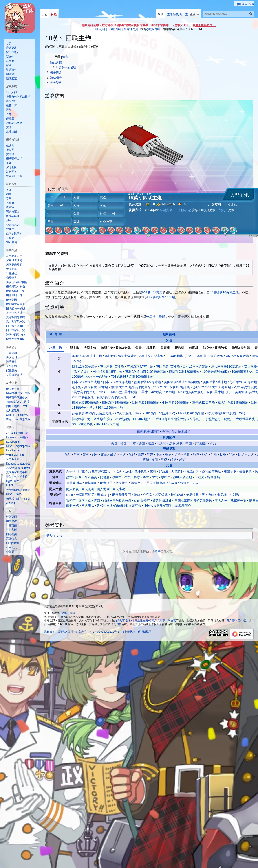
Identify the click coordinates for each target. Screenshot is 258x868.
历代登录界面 (121, 495)
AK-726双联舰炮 (238, 356)
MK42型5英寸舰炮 (191, 392)
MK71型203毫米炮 (191, 413)
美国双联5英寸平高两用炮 (182, 382)
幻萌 (119, 624)
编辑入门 (101, 29)
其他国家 (201, 443)
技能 (153, 471)
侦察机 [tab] (194, 348)
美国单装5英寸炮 (215, 382)
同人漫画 (88, 489)
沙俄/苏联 (176, 443)
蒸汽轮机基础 (162, 501)
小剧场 (234, 495)
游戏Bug (103, 495)
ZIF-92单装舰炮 (83, 397)
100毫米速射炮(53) (215, 372)
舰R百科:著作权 (236, 620)
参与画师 (91, 483)
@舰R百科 (153, 29)
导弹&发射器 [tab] (241, 348)
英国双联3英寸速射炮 (87, 356)
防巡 (241, 454)
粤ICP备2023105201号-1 (104, 632)
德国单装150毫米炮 (85, 403)
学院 (155, 477)
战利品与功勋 (212, 471)
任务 (119, 471)
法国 (151, 443)
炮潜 (196, 454)
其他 (169, 465)
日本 (133, 443)
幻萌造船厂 (142, 501)
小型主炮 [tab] (55, 348)
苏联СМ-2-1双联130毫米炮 (212, 387)
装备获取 (245, 471)
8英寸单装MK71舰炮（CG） (227, 413)
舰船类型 (169, 449)
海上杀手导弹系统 (100, 419)
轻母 (77, 454)
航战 (104, 454)
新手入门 (73, 471)
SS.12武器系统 (82, 424)
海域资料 (178, 471)
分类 (50, 536)
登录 (158, 552)
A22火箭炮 (123, 419)
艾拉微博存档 (156, 483)
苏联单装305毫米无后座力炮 (92, 413)
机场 (173, 460)
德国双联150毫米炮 (116, 403)
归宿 (82, 501)
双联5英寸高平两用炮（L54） (117, 397)
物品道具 (192, 495)
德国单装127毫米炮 (147, 382)
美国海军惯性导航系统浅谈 (193, 501)
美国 (114, 443)
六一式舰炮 (100, 377)
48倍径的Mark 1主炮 (161, 297)
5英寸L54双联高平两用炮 (157, 392)
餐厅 (137, 477)
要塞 (155, 460)
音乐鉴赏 (91, 477)
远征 (128, 471)
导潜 (177, 454)
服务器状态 (128, 632)
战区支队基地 (183, 477)
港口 (164, 460)
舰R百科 (169, 334)
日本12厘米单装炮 (85, 366)
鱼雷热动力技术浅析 (176, 432)
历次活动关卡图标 (214, 495)
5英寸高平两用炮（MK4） (90, 392)
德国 (142, 443)
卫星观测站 (74, 483)
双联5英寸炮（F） (219, 392)
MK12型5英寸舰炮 (124, 392)
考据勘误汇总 (85, 495)
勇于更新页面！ (205, 25)
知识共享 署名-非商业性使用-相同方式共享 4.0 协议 (145, 620)
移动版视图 (145, 632)
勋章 (69, 477)
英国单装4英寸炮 (168, 366)
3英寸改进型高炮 (151, 356)
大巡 (251, 454)
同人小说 (119, 489)
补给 (205, 454)
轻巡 (150, 454)
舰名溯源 (94, 501)
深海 (213, 443)
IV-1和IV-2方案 (152, 292)
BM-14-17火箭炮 (107, 424)
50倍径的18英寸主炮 (224, 292)
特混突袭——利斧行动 (176, 210)
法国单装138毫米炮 (146, 403)
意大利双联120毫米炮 (226, 366)
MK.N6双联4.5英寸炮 (108, 372)
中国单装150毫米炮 (176, 403)
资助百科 (115, 29)
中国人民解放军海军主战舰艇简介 (168, 506)
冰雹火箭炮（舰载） (219, 419)
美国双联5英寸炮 (96, 387)
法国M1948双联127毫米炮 (172, 387)
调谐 (182, 460)
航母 (68, 454)
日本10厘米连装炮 (195, 366)
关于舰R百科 (65, 632)
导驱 (214, 454)
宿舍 (128, 477)
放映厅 (166, 477)
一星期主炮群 (156, 317)
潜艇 (187, 454)
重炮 (159, 454)
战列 (95, 454)
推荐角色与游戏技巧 (96, 471)
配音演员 (106, 483)
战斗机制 (141, 471)
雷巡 (141, 454)
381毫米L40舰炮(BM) (160, 413)
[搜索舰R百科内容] (229, 14)
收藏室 (117, 477)
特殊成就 (177, 495)
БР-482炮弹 (142, 419)
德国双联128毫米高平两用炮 (131, 387)
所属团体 (169, 437)
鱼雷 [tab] (139, 348)
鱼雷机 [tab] (165, 348)
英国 (123, 443)
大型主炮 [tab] (90, 348)
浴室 (146, 477)
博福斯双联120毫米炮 (184, 372)
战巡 (113, 454)
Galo (70, 495)
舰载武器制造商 (148, 432)
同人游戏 (103, 489)
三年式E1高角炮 (204, 403)
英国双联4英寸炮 (112, 366)
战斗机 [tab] (151, 348)
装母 (86, 454)
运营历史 (137, 483)
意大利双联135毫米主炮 (106, 408)
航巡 (132, 454)
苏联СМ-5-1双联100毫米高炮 (146, 372)
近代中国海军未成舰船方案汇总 (119, 506)
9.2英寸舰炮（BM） (128, 413)
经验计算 (193, 471)
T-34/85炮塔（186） (180, 356)
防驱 (223, 454)
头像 (78, 477)
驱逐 (168, 454)
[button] (11, 552)
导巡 (232, 454)
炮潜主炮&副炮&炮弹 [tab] (116, 348)
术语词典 (161, 495)
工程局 (200, 477)
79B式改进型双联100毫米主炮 (132, 377)
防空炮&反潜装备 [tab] (215, 348)
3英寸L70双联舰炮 (210, 356)
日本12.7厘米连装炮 (117, 382)
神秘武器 (78, 419)
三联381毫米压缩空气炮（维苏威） (177, 419)
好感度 (164, 471)
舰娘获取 (230, 471)
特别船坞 (214, 477)
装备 (169, 341)
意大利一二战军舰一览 (231, 501)
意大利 (162, 443)
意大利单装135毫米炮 (233, 403)
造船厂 (71, 501)
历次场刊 (122, 483)
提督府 (105, 477)
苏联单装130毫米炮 (243, 382)
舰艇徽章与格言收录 (117, 501)
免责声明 (81, 632)
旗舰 (146, 460)
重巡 (123, 454)
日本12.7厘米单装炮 (86, 382)
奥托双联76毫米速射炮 (121, 356)
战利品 (223, 210)
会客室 (148, 495)
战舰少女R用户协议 (185, 483)
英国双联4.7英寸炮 (140, 366)
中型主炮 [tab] (73, 348)
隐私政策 (49, 632)
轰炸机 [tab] (179, 348)
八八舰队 (88, 506)
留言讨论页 (131, 29)
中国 (189, 443)
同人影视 (73, 489)
